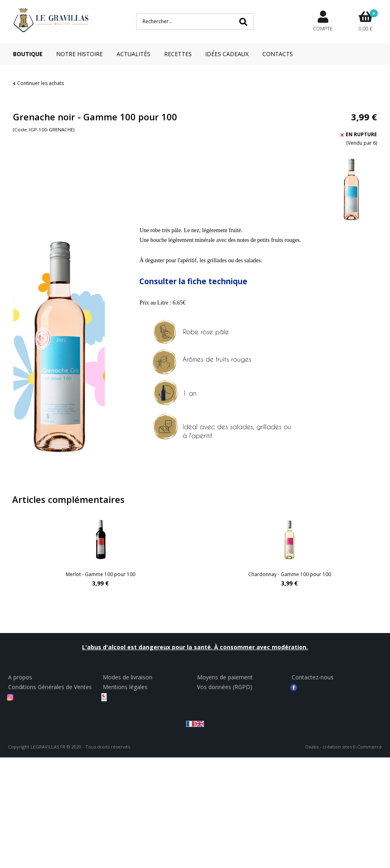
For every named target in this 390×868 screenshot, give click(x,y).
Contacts (278, 54)
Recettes (178, 54)
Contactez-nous (313, 677)
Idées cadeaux (227, 54)
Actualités (133, 54)
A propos (20, 677)
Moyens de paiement (225, 677)
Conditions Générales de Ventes (50, 687)
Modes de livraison (128, 677)
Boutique (28, 54)
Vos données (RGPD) (225, 687)
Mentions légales (125, 687)
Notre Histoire (79, 54)
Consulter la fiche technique (193, 281)
